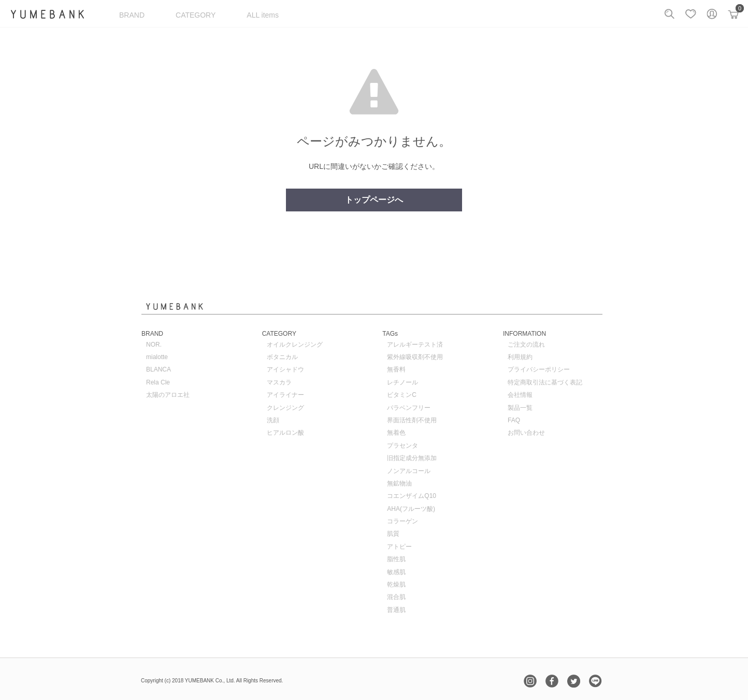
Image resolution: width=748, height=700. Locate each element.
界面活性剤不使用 (412, 420)
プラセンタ (402, 446)
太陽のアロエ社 (168, 395)
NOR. (154, 345)
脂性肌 (396, 559)
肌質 (393, 534)
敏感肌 (396, 572)
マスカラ (279, 382)
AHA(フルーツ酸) (411, 509)
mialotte (157, 357)
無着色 (396, 433)
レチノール (402, 382)
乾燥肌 (396, 584)
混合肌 (396, 597)
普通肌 (396, 610)
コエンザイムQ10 (412, 496)
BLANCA (159, 369)
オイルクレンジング (295, 345)
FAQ (514, 420)
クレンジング (285, 408)
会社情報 (520, 395)
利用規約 (520, 357)
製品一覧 (520, 408)
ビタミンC (402, 395)
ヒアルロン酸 (285, 433)
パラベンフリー (409, 408)
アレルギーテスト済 (415, 345)
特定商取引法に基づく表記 (545, 382)
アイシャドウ (285, 369)
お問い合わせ (526, 433)
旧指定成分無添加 (412, 458)
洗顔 (273, 420)
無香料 (396, 369)
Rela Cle (158, 382)
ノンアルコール (409, 471)
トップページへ (374, 200)
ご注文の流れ (526, 345)
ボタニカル (282, 357)
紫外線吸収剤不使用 (415, 357)
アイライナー (285, 395)
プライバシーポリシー (539, 369)
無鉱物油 (399, 483)
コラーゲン (402, 521)
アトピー (399, 547)
